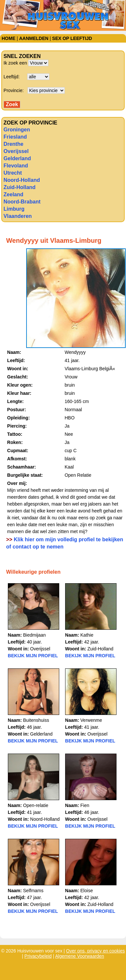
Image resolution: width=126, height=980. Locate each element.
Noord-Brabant (22, 202)
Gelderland (17, 158)
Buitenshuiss (36, 720)
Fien (85, 805)
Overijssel (16, 151)
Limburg (14, 209)
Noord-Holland (22, 180)
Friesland (15, 137)
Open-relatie (36, 805)
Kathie (87, 635)
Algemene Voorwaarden (80, 956)
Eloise (87, 891)
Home (9, 38)
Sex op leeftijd (72, 38)
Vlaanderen (18, 216)
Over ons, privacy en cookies (96, 951)
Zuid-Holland (20, 187)
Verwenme (91, 720)
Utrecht (13, 173)
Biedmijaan (35, 635)
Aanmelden (34, 38)
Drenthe (13, 144)
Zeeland (13, 194)
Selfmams (33, 891)
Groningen (17, 130)
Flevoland (16, 166)
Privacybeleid (38, 956)
